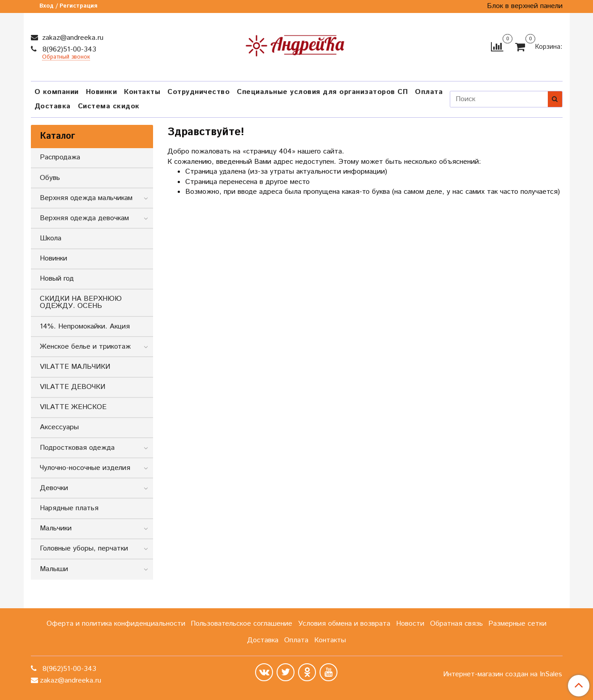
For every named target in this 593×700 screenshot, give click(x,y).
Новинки (102, 92)
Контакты (142, 92)
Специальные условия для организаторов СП (322, 92)
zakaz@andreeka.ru (72, 38)
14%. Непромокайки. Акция (85, 327)
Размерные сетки (517, 624)
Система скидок (109, 106)
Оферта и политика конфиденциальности (116, 624)
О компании (57, 92)
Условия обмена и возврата (344, 624)
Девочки (54, 488)
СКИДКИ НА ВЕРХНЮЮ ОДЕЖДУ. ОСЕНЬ (81, 302)
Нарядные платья (69, 508)
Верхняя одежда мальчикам (86, 198)
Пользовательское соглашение (241, 624)
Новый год (57, 279)
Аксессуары (59, 427)
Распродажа (60, 157)
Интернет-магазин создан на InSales (503, 674)
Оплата (429, 92)
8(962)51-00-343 (68, 49)
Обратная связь (456, 624)
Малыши (54, 569)
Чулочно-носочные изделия (85, 468)
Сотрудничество (198, 92)
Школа (51, 238)
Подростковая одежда (77, 448)
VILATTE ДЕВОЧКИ (73, 387)
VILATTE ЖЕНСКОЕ (73, 407)
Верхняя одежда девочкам (84, 218)
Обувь (50, 178)
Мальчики (56, 528)
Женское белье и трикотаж (85, 347)
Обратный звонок (66, 58)
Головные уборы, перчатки (84, 548)
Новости (410, 624)
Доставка (53, 106)
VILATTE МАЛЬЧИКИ (75, 367)
